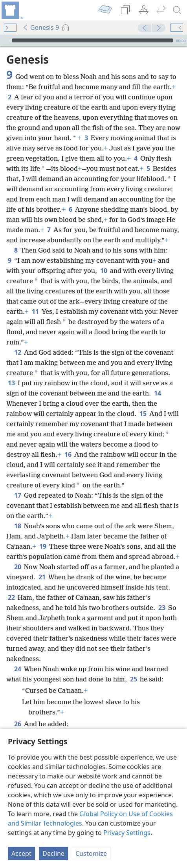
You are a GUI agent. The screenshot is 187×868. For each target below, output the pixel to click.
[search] (177, 10)
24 (17, 669)
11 (35, 311)
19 (43, 546)
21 (42, 577)
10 (104, 271)
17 (17, 495)
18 (17, 526)
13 (11, 383)
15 (143, 414)
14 (157, 393)
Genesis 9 (41, 27)
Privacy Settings (127, 833)
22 (11, 597)
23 (162, 608)
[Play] (5, 40)
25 (133, 679)
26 (17, 724)
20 (17, 567)
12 (17, 352)
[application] (93, 40)
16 (68, 454)
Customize (91, 853)
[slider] (93, 40)
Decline (53, 853)
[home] (12, 10)
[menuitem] (12, 10)
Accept (21, 853)
